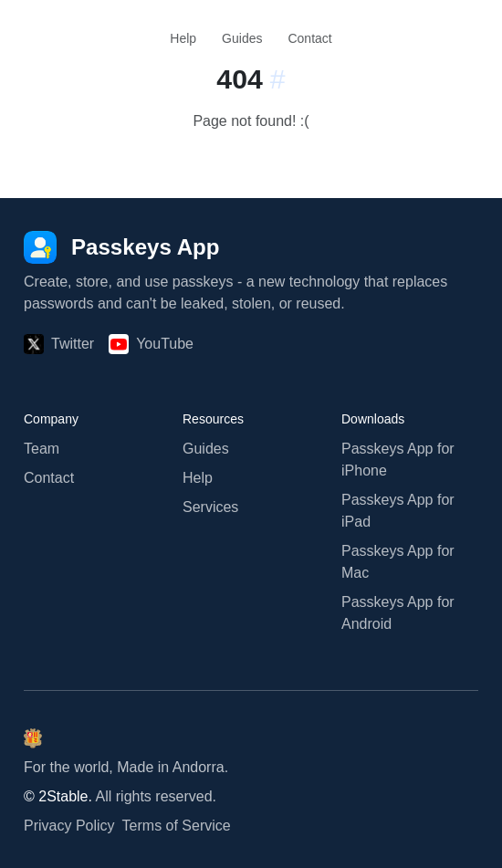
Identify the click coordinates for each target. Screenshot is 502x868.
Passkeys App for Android (398, 613)
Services (210, 507)
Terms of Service (177, 826)
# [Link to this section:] (278, 79)
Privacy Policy (69, 826)
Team (42, 449)
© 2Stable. (58, 796)
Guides (242, 38)
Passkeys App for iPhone (398, 460)
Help (183, 38)
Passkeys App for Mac (398, 562)
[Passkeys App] (122, 247)
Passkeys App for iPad (398, 511)
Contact (309, 38)
